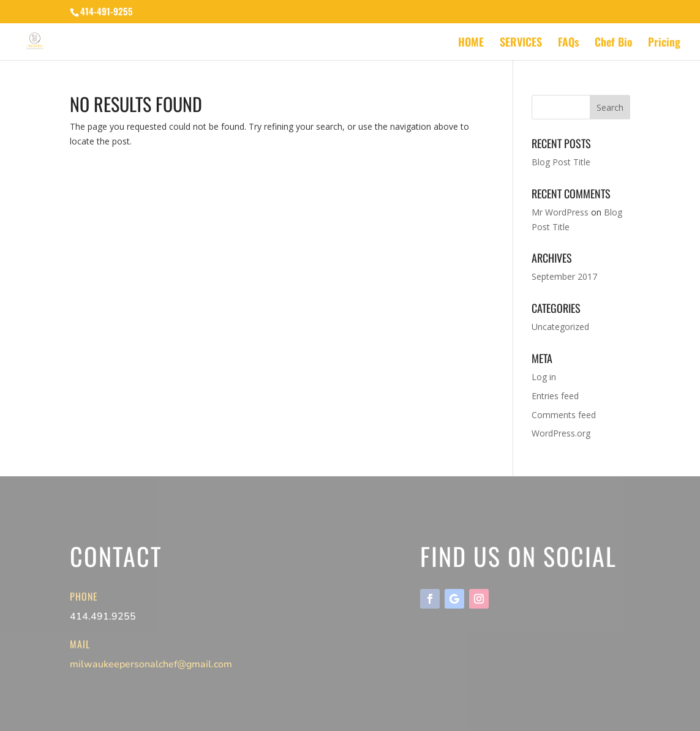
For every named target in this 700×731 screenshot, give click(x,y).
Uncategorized (560, 327)
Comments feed (564, 415)
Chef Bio (613, 43)
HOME (471, 43)
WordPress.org (561, 433)
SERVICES (521, 43)
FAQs (568, 43)
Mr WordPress (560, 212)
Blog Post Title (561, 162)
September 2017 (564, 276)
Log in (544, 377)
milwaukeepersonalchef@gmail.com (151, 664)
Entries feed (555, 396)
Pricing (664, 43)
